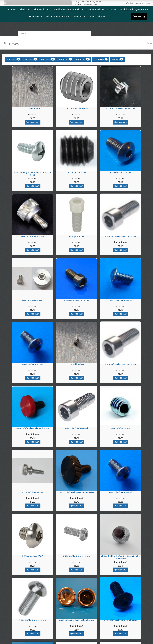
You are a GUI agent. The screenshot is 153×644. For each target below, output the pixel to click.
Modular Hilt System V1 (102, 9)
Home (11, 9)
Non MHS (36, 16)
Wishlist (129, 3)
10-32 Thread (101, 59)
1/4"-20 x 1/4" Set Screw (77, 108)
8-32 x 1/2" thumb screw (33, 492)
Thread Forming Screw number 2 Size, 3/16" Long (33, 174)
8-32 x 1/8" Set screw (121, 428)
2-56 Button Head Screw (121, 172)
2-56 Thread (30, 59)
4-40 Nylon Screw (77, 236)
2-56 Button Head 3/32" (33, 556)
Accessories (97, 16)
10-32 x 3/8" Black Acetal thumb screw (77, 492)
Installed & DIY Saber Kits (68, 9)
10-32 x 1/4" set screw (76, 172)
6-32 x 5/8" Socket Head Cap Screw (120, 364)
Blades (24, 9)
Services (79, 16)
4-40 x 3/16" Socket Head (77, 428)
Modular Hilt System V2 (134, 9)
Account (139, 3)
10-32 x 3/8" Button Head (120, 300)
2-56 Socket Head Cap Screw (76, 300)
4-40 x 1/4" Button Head (33, 364)
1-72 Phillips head (33, 108)
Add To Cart (33, 122)
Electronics (41, 9)
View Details (121, 122)
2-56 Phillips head (76, 364)
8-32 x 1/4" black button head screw (121, 620)
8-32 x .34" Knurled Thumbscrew (120, 108)
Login (148, 3)
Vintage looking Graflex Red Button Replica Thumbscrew (121, 557)
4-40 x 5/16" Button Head (120, 492)
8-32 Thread (83, 59)
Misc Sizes (117, 59)
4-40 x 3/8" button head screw (76, 556)
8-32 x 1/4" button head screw (33, 620)
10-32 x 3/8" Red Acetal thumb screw (33, 428)
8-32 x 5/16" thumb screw (33, 236)
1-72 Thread (13, 59)
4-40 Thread (48, 59)
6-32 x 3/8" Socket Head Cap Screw (120, 236)
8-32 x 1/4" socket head (33, 300)
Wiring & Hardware (58, 16)
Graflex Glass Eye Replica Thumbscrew (76, 620)
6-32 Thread (65, 59)
